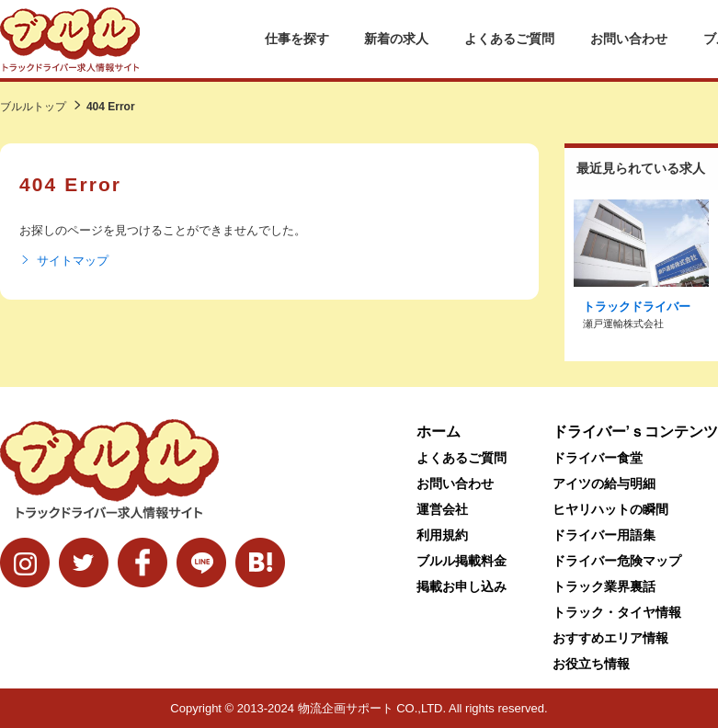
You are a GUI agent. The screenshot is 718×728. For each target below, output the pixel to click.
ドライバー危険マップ (617, 561)
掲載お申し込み (462, 586)
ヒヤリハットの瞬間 (610, 509)
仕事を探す (297, 39)
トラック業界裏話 (604, 586)
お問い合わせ (629, 39)
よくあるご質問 (509, 39)
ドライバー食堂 (598, 458)
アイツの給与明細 (604, 483)
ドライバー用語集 (604, 535)
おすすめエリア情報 (610, 638)
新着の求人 (396, 39)
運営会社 (442, 509)
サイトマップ (64, 261)
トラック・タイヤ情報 (617, 612)
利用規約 (442, 535)
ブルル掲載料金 (462, 561)
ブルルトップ (33, 107)
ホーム (439, 432)
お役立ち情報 (591, 664)
